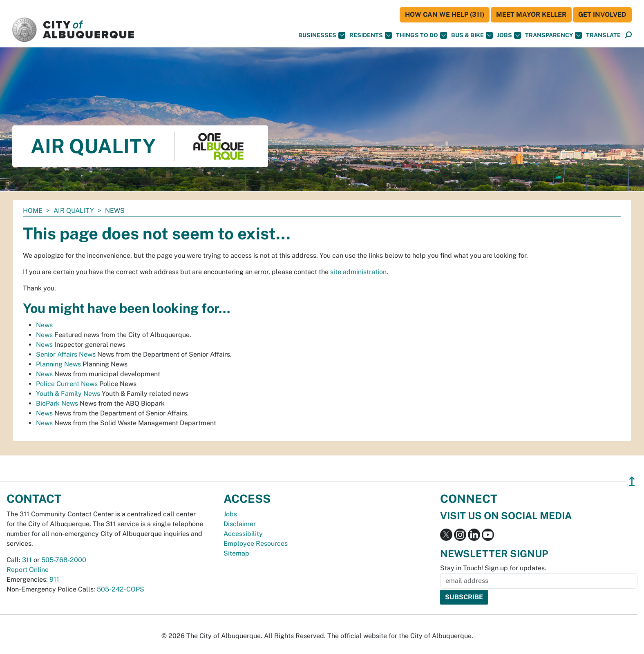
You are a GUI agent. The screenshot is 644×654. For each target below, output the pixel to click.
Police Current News (67, 384)
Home (33, 211)
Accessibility (243, 534)
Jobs (509, 35)
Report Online (28, 570)
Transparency (553, 35)
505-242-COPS (121, 589)
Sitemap (236, 553)
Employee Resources (256, 544)
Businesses (322, 35)
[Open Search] (628, 35)
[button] (603, 35)
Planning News (58, 364)
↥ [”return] (632, 481)
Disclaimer (240, 524)
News (44, 325)
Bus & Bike (472, 35)
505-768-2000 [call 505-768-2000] (64, 560)
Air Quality (74, 211)
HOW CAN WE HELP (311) (445, 15)
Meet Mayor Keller (531, 15)
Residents (371, 35)
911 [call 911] (54, 579)
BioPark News (57, 403)
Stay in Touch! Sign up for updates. (493, 568)
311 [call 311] (27, 560)
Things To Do (422, 35)
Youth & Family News (68, 394)
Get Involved (602, 15)
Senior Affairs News (66, 354)
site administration (358, 272)
